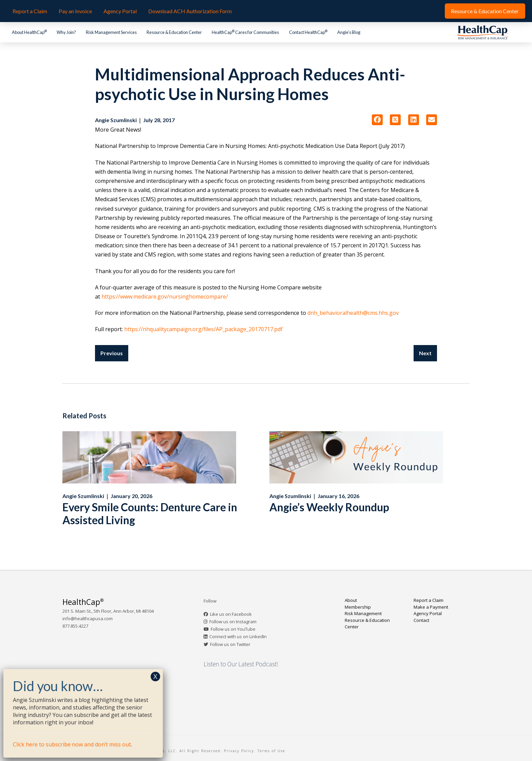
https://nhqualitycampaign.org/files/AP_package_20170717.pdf (203, 329)
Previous (112, 353)
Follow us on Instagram (233, 622)
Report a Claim (429, 600)
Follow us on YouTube (233, 629)
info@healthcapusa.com (88, 619)
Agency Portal (428, 613)
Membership (358, 607)
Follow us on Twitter (230, 644)
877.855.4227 (75, 626)
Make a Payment (431, 607)
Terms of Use (271, 751)
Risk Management (363, 613)
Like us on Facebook (231, 614)
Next (425, 353)
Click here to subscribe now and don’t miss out (72, 744)
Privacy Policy (239, 751)
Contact (421, 620)
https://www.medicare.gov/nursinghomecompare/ (165, 297)
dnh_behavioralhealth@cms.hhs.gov (353, 313)
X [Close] (155, 676)
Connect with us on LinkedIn (238, 636)
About (351, 600)
